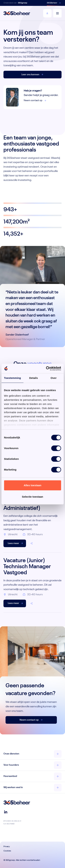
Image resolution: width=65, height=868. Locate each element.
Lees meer (16, 543)
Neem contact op (35, 100)
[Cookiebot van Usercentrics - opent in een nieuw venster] (46, 368)
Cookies (7, 851)
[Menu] (57, 13)
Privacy (7, 847)
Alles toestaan (33, 485)
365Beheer (52, 3)
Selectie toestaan (32, 497)
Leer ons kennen (32, 75)
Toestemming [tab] (12, 378)
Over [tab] (54, 378)
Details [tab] (33, 378)
